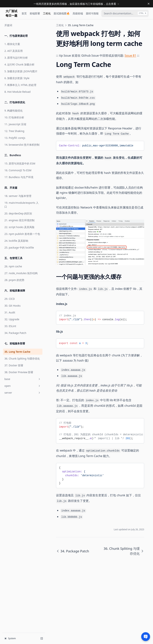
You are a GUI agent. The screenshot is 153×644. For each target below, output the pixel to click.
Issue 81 (131, 55)
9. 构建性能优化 (14, 111)
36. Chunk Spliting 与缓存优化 (22, 359)
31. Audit (10, 312)
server (23, 393)
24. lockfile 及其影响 (16, 241)
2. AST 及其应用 (14, 51)
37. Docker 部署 (14, 365)
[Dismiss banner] (149, 4)
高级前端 (78, 13)
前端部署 (35, 13)
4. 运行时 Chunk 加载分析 (19, 64)
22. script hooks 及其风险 (19, 227)
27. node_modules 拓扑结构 (21, 273)
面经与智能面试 (97, 13)
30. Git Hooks (12, 306)
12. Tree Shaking (14, 131)
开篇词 (8, 25)
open (23, 386)
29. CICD (10, 299)
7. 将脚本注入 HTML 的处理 (20, 85)
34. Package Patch (15, 333)
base (23, 379)
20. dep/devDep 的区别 (18, 213)
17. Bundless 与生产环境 (19, 177)
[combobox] (125, 13)
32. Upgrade (12, 319)
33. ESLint (10, 326)
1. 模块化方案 (12, 44)
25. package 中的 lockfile (19, 248)
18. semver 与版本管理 (18, 196)
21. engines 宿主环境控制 (19, 220)
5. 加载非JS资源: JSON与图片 (21, 71)
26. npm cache (13, 266)
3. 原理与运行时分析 (16, 58)
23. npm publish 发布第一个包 (22, 234)
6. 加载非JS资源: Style (17, 78)
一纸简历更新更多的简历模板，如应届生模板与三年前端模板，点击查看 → (76, 4)
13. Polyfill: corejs (15, 138)
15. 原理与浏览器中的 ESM (20, 163)
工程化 (47, 13)
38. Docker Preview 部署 (19, 372)
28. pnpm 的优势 (14, 280)
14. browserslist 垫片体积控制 (22, 145)
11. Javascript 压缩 (15, 124)
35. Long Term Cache (17, 352)
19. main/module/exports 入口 (21, 205)
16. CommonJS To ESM (18, 170)
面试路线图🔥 (62, 13)
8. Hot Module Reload (18, 92)
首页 (24, 13)
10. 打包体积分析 (14, 117)
